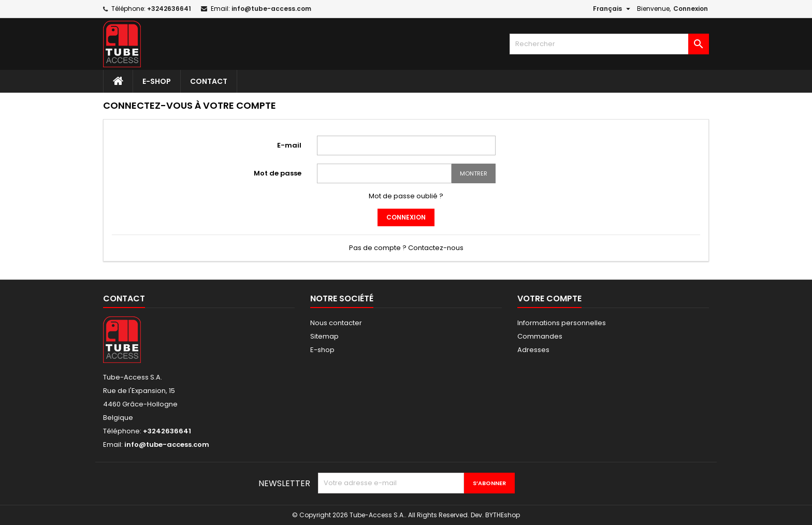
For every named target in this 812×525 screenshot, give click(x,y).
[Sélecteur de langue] (613, 9)
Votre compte (549, 298)
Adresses (533, 350)
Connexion (691, 9)
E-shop (157, 81)
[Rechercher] (609, 44)
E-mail (289, 145)
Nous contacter (336, 323)
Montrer (474, 173)
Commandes (540, 336)
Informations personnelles (562, 323)
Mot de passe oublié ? (406, 196)
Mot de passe (278, 173)
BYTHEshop (503, 515)
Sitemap (324, 336)
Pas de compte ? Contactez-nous (406, 248)
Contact (209, 81)
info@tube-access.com (271, 9)
